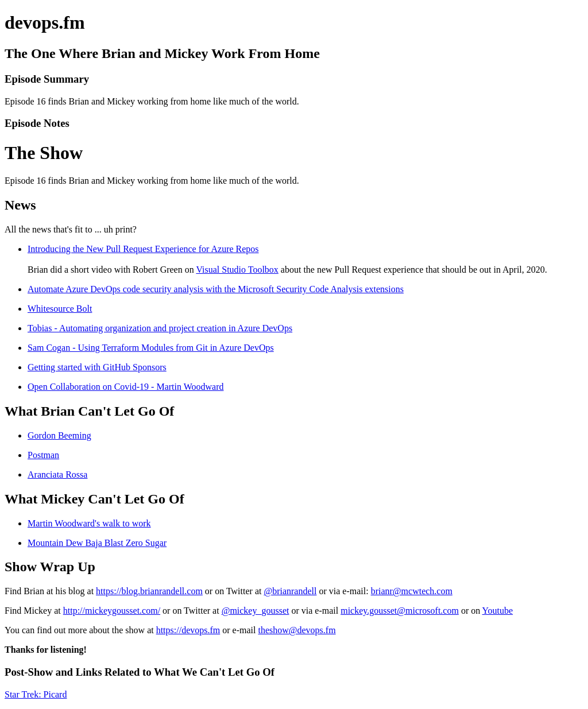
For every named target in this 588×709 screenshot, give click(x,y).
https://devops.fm (188, 630)
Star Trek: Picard (36, 694)
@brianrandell (290, 591)
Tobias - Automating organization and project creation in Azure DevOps (160, 328)
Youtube (498, 611)
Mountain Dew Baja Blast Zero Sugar (97, 543)
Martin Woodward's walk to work (89, 523)
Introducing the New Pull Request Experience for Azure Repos (143, 249)
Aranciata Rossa (57, 474)
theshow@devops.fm (297, 630)
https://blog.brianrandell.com (149, 591)
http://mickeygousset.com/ (112, 611)
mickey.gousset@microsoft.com (400, 611)
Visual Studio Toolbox (237, 270)
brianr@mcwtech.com (412, 591)
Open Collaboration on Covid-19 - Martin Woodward (125, 387)
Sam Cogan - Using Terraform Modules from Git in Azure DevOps (151, 348)
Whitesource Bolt (60, 309)
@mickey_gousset (256, 611)
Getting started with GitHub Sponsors (97, 367)
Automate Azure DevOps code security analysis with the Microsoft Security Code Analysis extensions (216, 289)
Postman (43, 455)
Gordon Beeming (59, 435)
